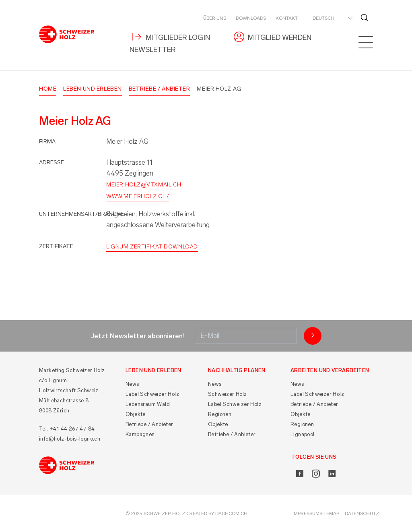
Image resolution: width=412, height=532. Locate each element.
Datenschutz (362, 513)
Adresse (51, 162)
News (132, 384)
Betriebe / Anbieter (160, 89)
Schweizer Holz (228, 394)
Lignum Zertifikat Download (152, 247)
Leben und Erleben (93, 89)
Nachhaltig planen (237, 370)
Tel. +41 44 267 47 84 (67, 429)
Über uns (215, 18)
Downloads (251, 18)
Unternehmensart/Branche (81, 214)
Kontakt (287, 18)
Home (48, 89)
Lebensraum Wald (148, 404)
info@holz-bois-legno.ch (70, 439)
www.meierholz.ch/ (138, 196)
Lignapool (303, 434)
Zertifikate (56, 246)
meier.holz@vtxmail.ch (144, 185)
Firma (47, 142)
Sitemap (329, 513)
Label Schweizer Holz (152, 394)
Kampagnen (140, 434)
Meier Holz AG (219, 89)
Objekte (136, 414)
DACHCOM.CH (231, 513)
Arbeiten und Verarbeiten (330, 370)
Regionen (220, 414)
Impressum (306, 513)
